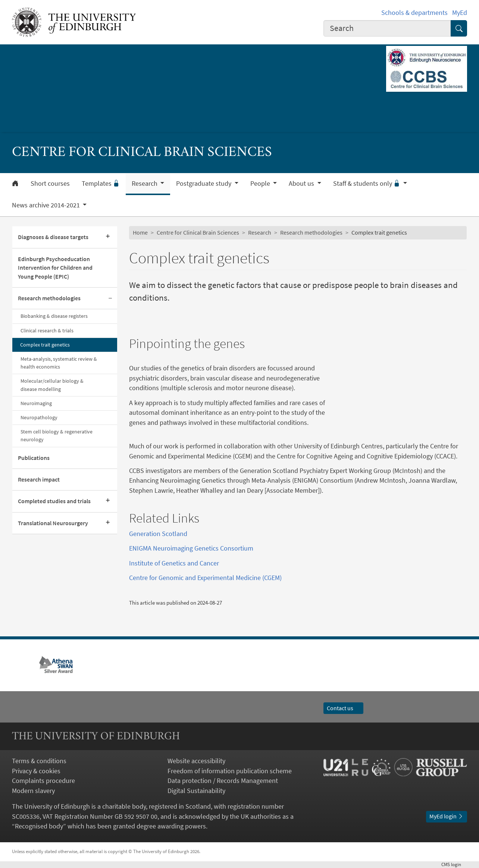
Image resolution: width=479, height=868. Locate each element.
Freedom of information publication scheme (230, 771)
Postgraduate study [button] (204, 184)
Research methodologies (49, 298)
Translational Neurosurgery (53, 523)
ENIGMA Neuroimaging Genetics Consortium (191, 548)
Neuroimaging (36, 403)
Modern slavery (33, 791)
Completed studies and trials (54, 501)
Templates (101, 184)
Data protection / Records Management (223, 781)
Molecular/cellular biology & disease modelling (52, 385)
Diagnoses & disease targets (53, 237)
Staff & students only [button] (367, 184)
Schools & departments (414, 13)
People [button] (261, 184)
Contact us (344, 708)
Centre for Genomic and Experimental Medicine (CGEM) (205, 578)
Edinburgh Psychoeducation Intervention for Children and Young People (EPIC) (55, 268)
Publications (34, 458)
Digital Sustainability (196, 791)
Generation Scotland (158, 534)
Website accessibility (196, 761)
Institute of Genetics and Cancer (174, 563)
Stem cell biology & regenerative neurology (57, 435)
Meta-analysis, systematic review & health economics (59, 363)
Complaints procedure (43, 781)
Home (140, 233)
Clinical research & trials (47, 330)
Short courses (50, 184)
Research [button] (145, 184)
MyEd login (447, 816)
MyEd (460, 13)
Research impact (39, 480)
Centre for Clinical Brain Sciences (198, 233)
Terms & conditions (39, 761)
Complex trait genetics (45, 345)
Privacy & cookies (36, 771)
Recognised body (39, 826)
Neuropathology (39, 417)
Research (260, 233)
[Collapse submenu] (110, 298)
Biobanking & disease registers (54, 316)
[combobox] (387, 28)
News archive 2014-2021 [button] (47, 205)
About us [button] (302, 184)
